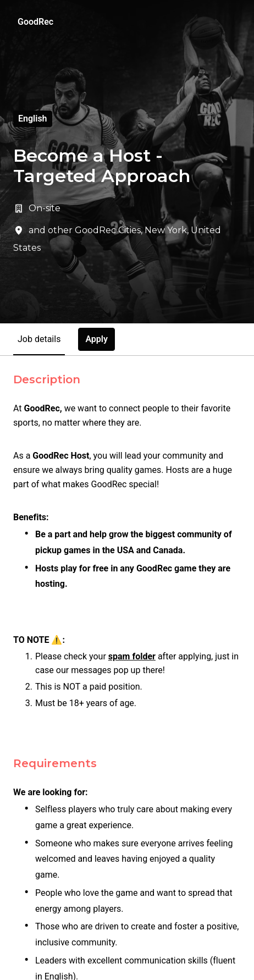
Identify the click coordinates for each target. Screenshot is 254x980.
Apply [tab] (96, 339)
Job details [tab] (39, 339)
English (33, 119)
